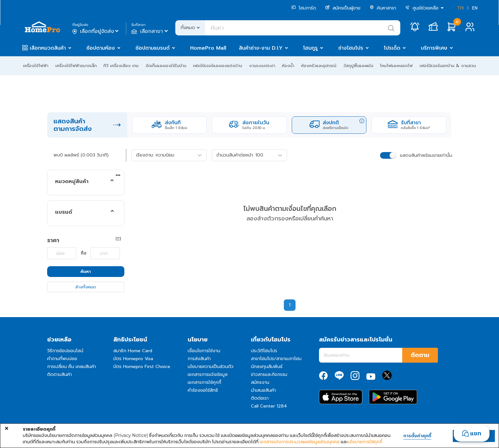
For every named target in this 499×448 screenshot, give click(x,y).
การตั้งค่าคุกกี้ (417, 436)
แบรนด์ (64, 212)
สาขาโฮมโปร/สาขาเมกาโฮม (276, 359)
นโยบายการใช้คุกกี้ (365, 442)
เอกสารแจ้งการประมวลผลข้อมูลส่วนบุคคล (299, 442)
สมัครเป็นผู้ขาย (343, 8)
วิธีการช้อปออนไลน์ (65, 351)
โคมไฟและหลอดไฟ (396, 66)
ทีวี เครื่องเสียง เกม (121, 66)
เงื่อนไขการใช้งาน (204, 351)
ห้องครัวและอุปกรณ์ (319, 66)
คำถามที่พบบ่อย (62, 359)
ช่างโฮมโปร (351, 48)
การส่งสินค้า (199, 359)
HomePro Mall (208, 48)
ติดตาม (420, 355)
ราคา (53, 240)
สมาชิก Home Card (133, 351)
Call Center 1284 (269, 406)
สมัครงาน (260, 382)
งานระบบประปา (262, 66)
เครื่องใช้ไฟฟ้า (36, 66)
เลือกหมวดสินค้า (48, 48)
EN (475, 8)
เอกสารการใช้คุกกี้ (204, 382)
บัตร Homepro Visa (133, 359)
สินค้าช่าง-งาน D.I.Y (261, 48)
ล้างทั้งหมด (86, 287)
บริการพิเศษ (434, 48)
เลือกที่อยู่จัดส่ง (96, 31)
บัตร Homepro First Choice (142, 367)
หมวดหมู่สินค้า (72, 181)
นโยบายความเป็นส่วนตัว (211, 367)
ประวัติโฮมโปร (264, 351)
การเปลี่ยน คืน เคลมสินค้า (72, 367)
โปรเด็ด (392, 48)
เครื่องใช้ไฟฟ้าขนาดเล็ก (76, 66)
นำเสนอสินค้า (263, 390)
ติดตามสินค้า (59, 374)
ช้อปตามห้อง (101, 48)
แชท (476, 433)
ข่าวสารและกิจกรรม (269, 374)
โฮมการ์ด (304, 8)
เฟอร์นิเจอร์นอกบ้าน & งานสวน (448, 66)
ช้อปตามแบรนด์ (153, 48)
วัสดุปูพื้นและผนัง (358, 66)
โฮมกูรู (310, 48)
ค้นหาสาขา (383, 8)
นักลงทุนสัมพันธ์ (267, 367)
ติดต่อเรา (260, 398)
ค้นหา (86, 271)
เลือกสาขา (150, 31)
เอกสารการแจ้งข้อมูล (208, 374)
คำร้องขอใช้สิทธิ (203, 390)
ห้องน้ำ (288, 66)
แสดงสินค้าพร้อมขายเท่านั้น (426, 155)
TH (460, 8)
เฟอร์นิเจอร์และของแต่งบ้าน (218, 66)
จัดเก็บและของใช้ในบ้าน (166, 66)
